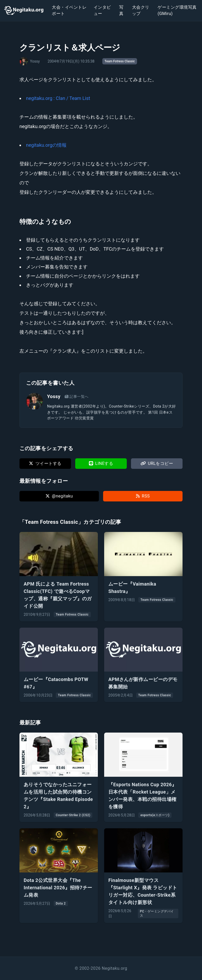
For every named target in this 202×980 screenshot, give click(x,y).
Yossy (54, 396)
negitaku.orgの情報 (46, 145)
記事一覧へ (77, 397)
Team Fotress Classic (120, 61)
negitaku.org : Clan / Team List (58, 98)
